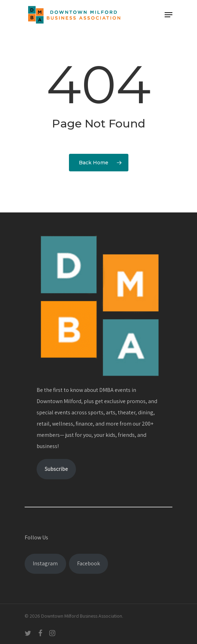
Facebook (88, 563)
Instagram (45, 563)
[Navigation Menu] (169, 15)
